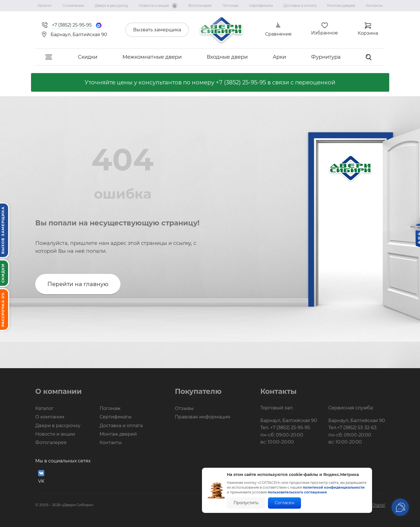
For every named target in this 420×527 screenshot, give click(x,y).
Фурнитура (326, 57)
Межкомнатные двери (152, 57)
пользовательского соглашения (297, 492)
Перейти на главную (78, 284)
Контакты (374, 6)
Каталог (45, 6)
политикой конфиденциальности (334, 487)
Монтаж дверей (341, 6)
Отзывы (184, 408)
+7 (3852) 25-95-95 (241, 82)
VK (41, 477)
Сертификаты (261, 6)
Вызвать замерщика (157, 30)
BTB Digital (374, 505)
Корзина (368, 33)
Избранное (325, 33)
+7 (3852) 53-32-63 (357, 428)
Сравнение (278, 34)
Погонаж (230, 6)
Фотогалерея (200, 6)
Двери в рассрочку (112, 6)
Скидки (88, 57)
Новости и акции (158, 6)
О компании (73, 6)
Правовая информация (203, 417)
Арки (279, 57)
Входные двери (227, 57)
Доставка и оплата (300, 6)
